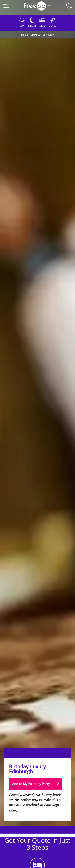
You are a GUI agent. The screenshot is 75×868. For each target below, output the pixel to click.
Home (25, 35)
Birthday (35, 35)
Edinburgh (48, 35)
